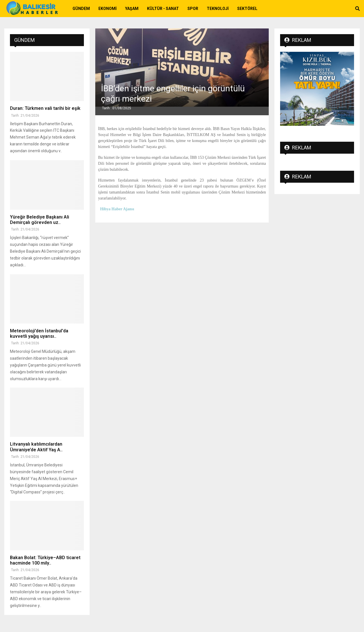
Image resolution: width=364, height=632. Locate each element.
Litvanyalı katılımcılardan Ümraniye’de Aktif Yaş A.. (36, 447)
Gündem (81, 9)
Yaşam (132, 9)
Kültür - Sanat (163, 9)
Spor (193, 9)
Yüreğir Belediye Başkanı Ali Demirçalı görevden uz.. (40, 220)
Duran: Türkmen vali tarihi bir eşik (45, 108)
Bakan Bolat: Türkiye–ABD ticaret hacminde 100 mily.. (45, 560)
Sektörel (247, 9)
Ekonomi (107, 9)
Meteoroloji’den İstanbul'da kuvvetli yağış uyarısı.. (39, 334)
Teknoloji (218, 9)
